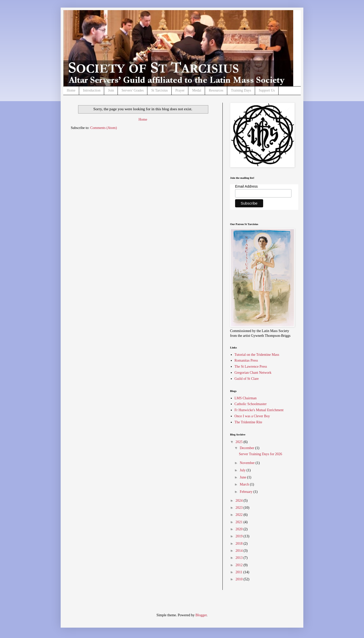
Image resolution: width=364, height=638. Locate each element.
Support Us (267, 90)
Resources (216, 90)
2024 (240, 501)
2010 (240, 579)
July (243, 470)
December (247, 448)
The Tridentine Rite (248, 422)
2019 (240, 536)
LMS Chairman (246, 398)
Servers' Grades (133, 90)
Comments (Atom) (104, 128)
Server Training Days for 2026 (260, 454)
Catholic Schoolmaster (251, 404)
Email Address (246, 186)
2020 (240, 529)
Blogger (201, 615)
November (248, 463)
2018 (240, 544)
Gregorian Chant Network (253, 373)
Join (111, 90)
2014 (240, 551)
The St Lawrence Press (251, 367)
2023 (240, 508)
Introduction (92, 90)
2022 (240, 515)
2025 (240, 442)
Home (71, 90)
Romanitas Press (246, 360)
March (245, 484)
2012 (240, 565)
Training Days (241, 90)
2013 (240, 558)
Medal (197, 90)
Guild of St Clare (247, 379)
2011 (240, 572)
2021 (240, 522)
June (243, 477)
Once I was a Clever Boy (252, 416)
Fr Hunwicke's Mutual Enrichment (259, 410)
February (246, 492)
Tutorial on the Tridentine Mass (257, 355)
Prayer (180, 90)
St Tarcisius (159, 90)
